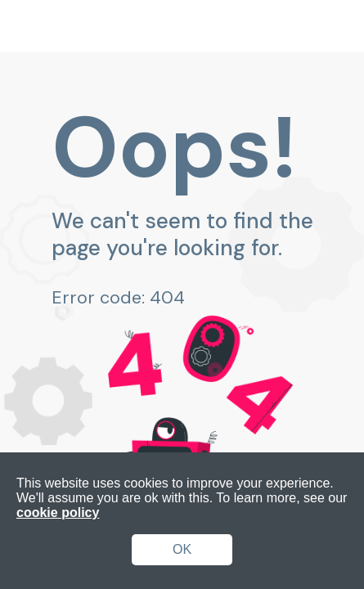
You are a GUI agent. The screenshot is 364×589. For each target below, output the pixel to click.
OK (182, 549)
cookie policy (58, 513)
